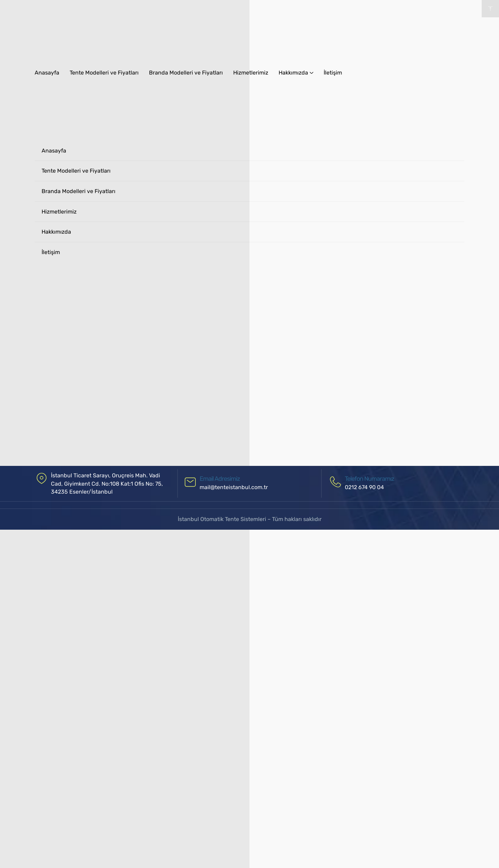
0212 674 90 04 (364, 487)
